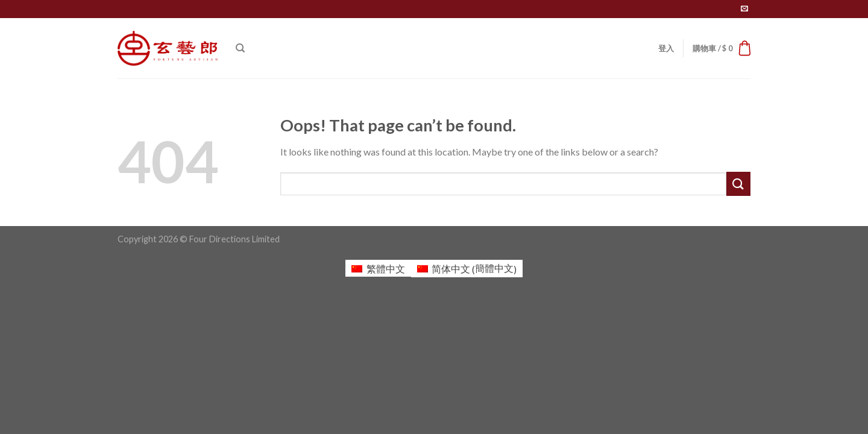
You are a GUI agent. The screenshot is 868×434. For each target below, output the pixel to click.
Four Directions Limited (234, 239)
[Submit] (738, 184)
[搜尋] (240, 48)
